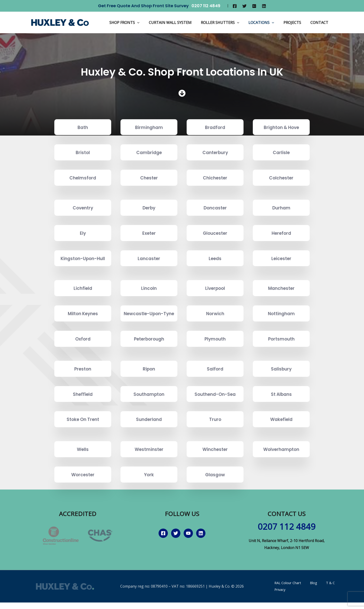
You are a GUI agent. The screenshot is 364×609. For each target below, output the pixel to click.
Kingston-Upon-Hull (83, 261)
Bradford (215, 127)
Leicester (281, 261)
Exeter (149, 233)
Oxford (83, 352)
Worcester (83, 488)
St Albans (281, 407)
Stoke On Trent (83, 432)
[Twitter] (244, 6)
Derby (149, 207)
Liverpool (215, 295)
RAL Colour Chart (285, 596)
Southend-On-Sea (215, 407)
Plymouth (215, 352)
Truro (215, 432)
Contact (320, 23)
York (149, 488)
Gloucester (215, 233)
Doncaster (215, 207)
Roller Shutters (227, 23)
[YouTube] (188, 547)
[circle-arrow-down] (182, 93)
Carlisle (281, 152)
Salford (215, 382)
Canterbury (215, 152)
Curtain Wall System (179, 23)
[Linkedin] (264, 6)
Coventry (83, 207)
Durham (281, 207)
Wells (83, 462)
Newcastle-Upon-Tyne (149, 323)
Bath (83, 127)
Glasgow (215, 488)
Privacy (335, 596)
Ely (83, 233)
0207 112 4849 (206, 6)
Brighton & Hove (281, 127)
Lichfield (83, 295)
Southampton (149, 407)
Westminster (149, 462)
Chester (149, 177)
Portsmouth (281, 352)
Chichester (215, 177)
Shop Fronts (135, 23)
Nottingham (281, 323)
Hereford (281, 233)
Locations (266, 23)
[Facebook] (235, 6)
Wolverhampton (281, 462)
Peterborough (149, 352)
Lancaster (149, 261)
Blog (308, 596)
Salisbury (281, 382)
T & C (321, 596)
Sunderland (149, 432)
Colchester (281, 177)
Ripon (149, 382)
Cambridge (149, 152)
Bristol (83, 152)
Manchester (281, 295)
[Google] (254, 6)
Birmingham (149, 127)
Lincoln (149, 295)
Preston (83, 382)
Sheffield (83, 407)
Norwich (215, 323)
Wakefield (281, 432)
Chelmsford (83, 177)
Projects (295, 23)
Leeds (215, 261)
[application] (147, 23)
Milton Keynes (83, 323)
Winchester (215, 462)
